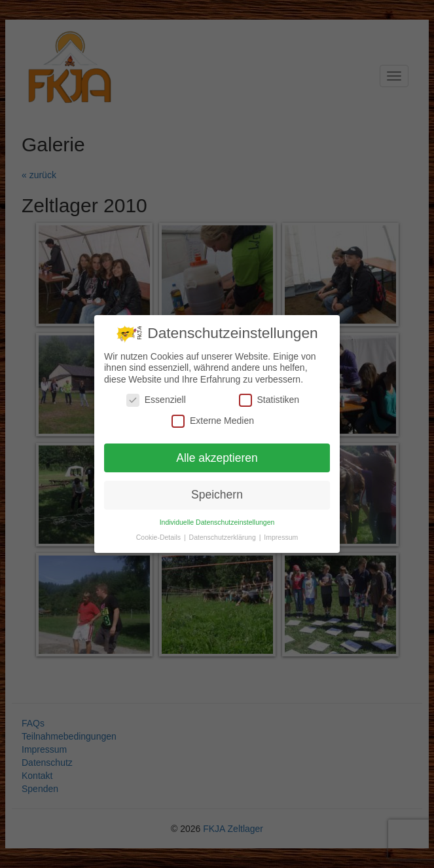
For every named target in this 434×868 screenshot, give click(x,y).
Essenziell (156, 400)
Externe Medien (213, 421)
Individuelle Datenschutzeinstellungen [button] (217, 522)
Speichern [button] (217, 495)
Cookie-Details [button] (159, 537)
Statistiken (269, 400)
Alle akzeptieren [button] (217, 458)
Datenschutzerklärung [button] (224, 537)
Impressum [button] (281, 537)
